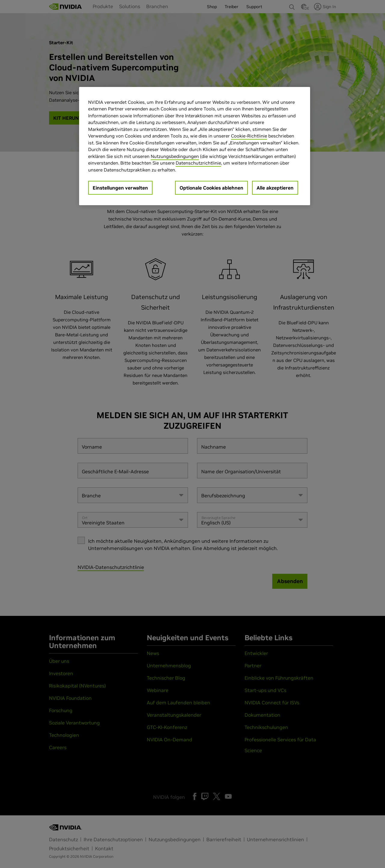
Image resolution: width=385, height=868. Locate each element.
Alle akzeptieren (275, 188)
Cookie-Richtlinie (249, 136)
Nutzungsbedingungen (175, 156)
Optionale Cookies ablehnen (211, 188)
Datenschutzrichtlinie (198, 163)
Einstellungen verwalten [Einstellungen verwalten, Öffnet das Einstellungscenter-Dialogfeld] (120, 188)
